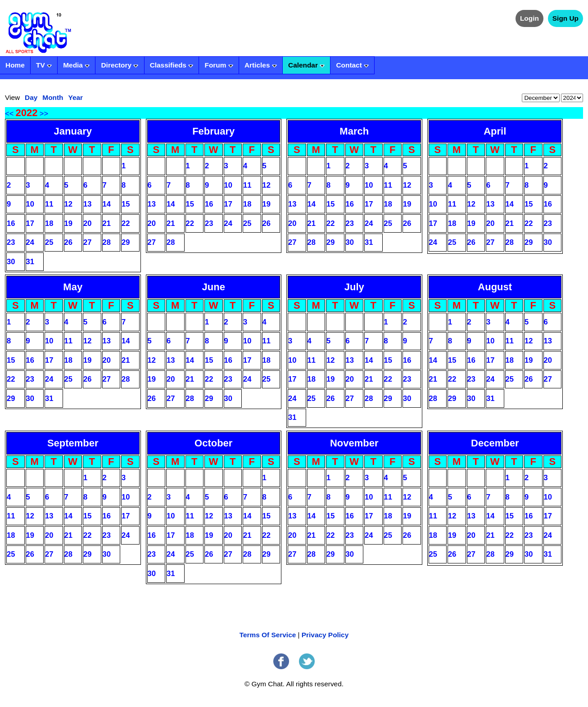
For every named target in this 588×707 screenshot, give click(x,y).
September (73, 443)
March (354, 131)
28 (107, 242)
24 (30, 242)
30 (11, 261)
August (495, 287)
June (214, 287)
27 (87, 242)
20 (87, 223)
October (213, 443)
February (213, 131)
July (354, 287)
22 (126, 223)
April (495, 131)
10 (30, 204)
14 (107, 204)
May (73, 287)
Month (53, 97)
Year (75, 97)
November (354, 443)
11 (49, 204)
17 (30, 223)
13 (87, 204)
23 (11, 242)
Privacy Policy (325, 635)
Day (31, 97)
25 (49, 242)
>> (44, 113)
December (495, 443)
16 (11, 223)
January (73, 131)
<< (9, 113)
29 (126, 242)
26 (68, 242)
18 (49, 223)
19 (68, 223)
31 (30, 261)
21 (107, 223)
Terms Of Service (268, 635)
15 (126, 204)
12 (68, 204)
